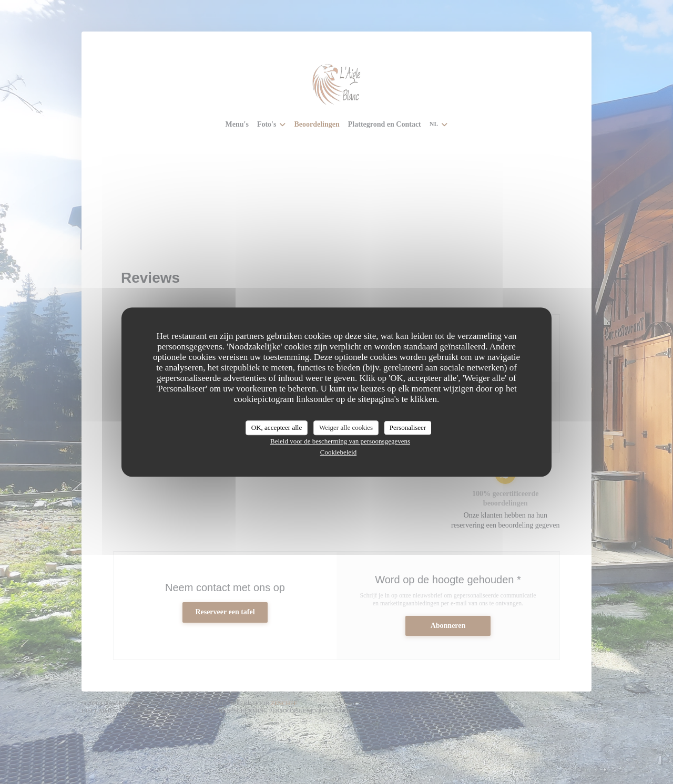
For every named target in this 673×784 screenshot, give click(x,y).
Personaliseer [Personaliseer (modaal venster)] (408, 427)
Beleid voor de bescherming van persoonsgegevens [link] (340, 441)
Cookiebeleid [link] (338, 452)
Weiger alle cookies (346, 427)
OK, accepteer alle (277, 427)
